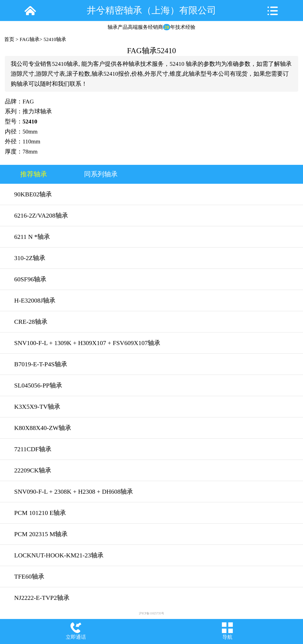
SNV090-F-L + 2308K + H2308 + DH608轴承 (74, 491)
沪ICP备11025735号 (151, 613)
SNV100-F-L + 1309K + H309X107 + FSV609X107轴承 (87, 343)
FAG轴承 (30, 39)
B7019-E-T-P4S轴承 (41, 364)
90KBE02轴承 (33, 194)
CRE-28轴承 (31, 322)
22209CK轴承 (33, 470)
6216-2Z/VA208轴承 (41, 215)
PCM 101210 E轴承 (40, 513)
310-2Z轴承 (30, 258)
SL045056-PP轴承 (38, 385)
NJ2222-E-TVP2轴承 (42, 598)
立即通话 (76, 637)
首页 (9, 39)
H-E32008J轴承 (35, 300)
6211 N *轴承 (32, 237)
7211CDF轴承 (33, 449)
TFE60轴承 (29, 576)
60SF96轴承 (30, 279)
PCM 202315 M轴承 (41, 534)
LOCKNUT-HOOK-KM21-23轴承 (59, 555)
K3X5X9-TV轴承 (37, 407)
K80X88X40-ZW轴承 (43, 428)
